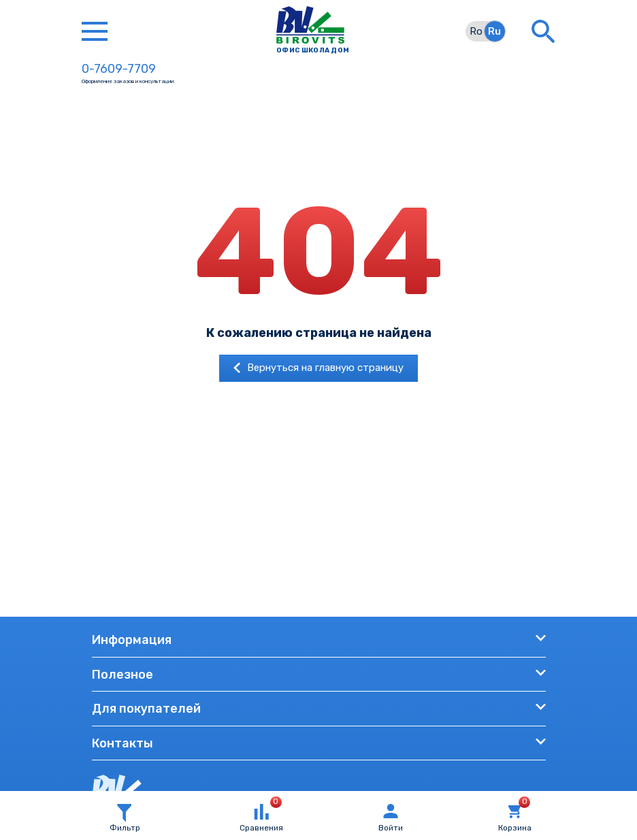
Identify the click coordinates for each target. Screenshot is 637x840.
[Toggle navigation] (95, 31)
